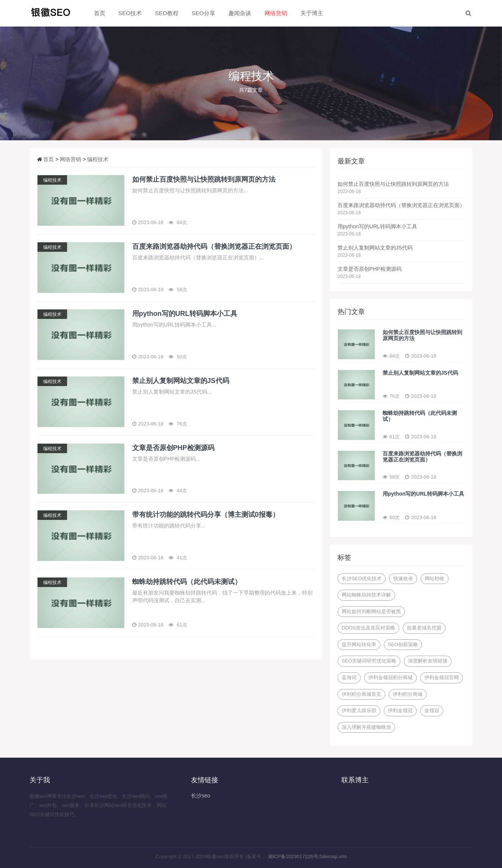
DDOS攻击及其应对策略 (369, 628)
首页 (100, 13)
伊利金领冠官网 (442, 677)
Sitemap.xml (333, 856)
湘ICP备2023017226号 (293, 856)
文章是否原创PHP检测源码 (370, 269)
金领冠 (432, 710)
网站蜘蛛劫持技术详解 (366, 595)
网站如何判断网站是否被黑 (371, 611)
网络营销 (276, 13)
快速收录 (403, 578)
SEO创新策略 (403, 644)
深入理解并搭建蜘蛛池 (366, 727)
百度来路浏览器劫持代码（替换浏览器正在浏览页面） (401, 205)
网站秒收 (435, 578)
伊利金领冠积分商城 (390, 677)
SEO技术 (130, 13)
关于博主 (312, 13)
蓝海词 (349, 677)
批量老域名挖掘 (424, 628)
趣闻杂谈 (240, 13)
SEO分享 (203, 13)
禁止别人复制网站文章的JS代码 (375, 248)
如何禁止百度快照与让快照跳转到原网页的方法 (393, 184)
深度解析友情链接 (428, 661)
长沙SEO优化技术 (362, 578)
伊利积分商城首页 (361, 694)
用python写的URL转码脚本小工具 (377, 226)
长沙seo (201, 796)
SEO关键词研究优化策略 (369, 661)
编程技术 (98, 159)
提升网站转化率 (359, 644)
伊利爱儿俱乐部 (359, 710)
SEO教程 (167, 13)
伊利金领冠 (400, 710)
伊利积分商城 (408, 694)
